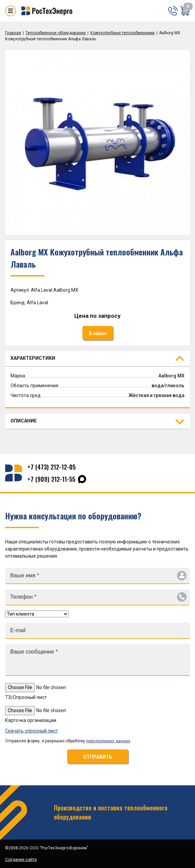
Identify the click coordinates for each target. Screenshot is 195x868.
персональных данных (108, 741)
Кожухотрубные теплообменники (122, 33)
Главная (13, 33)
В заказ (98, 333)
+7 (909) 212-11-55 (51, 479)
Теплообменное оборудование (56, 33)
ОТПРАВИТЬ (98, 757)
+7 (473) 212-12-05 (52, 467)
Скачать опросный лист (32, 731)
